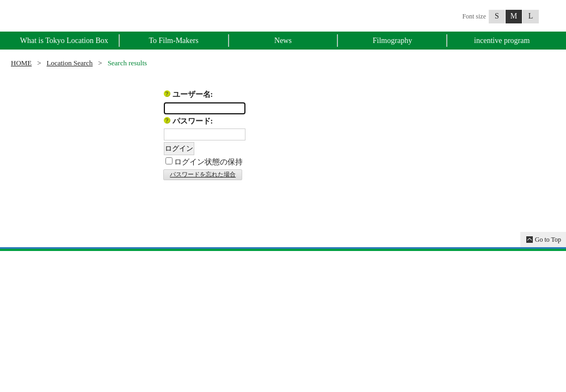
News (283, 41)
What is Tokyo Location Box (64, 41)
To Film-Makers (173, 41)
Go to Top (548, 240)
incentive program (502, 41)
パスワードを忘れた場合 (203, 174)
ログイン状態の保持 (208, 162)
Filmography (392, 41)
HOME (21, 63)
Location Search (70, 63)
